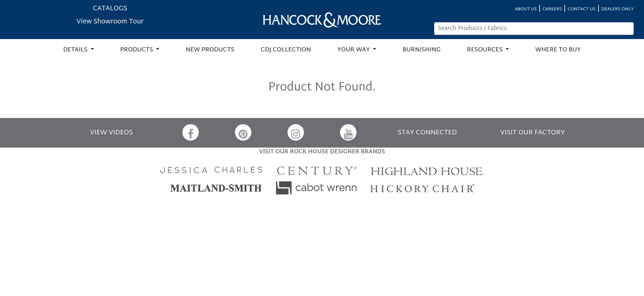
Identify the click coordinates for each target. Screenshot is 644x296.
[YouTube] (348, 132)
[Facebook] (191, 132)
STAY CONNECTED (427, 133)
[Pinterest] (243, 132)
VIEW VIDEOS (111, 133)
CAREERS (552, 9)
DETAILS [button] (76, 50)
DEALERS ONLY (618, 9)
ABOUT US (526, 9)
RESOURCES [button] (486, 50)
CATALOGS (110, 9)
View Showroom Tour (110, 22)
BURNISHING (422, 50)
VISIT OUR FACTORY (532, 133)
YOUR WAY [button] (354, 50)
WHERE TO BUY (558, 50)
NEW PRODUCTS (210, 50)
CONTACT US (582, 9)
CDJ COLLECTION (286, 50)
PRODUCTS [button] (138, 50)
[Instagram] (296, 132)
